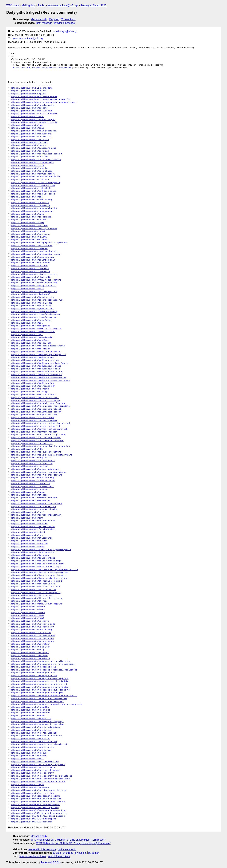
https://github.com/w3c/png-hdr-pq (31, 458)
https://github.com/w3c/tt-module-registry (36, 593)
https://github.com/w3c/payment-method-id (35, 426)
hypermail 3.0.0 (50, 862)
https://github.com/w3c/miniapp (29, 392)
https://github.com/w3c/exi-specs (30, 234)
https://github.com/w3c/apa (27, 125)
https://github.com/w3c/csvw (27, 165)
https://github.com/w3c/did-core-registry (35, 183)
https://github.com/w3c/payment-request (34, 432)
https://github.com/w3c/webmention (31, 719)
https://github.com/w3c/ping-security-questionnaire (41, 455)
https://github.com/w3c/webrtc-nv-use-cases (37, 736)
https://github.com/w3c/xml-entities (32, 793)
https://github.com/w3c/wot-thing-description (38, 782)
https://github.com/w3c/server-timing (33, 527)
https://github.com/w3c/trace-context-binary (37, 564)
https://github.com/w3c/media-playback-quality (38, 355)
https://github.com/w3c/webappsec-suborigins (37, 693)
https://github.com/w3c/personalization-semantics (40, 446)
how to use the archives (33, 856)
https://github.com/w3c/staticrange (32, 538)
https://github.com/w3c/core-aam (30, 151)
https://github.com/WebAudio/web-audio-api (36, 799)
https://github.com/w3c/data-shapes (32, 171)
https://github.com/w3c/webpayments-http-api (37, 722)
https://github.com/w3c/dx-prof (29, 220)
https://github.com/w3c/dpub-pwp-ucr (32, 211)
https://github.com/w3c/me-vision (30, 349)
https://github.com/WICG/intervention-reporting (39, 813)
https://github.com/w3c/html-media (31, 277)
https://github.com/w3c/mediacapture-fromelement (40, 363)
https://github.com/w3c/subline (29, 541)
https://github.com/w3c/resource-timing (34, 509)
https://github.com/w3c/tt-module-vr (32, 595)
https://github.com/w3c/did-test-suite (33, 191)
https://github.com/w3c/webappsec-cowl (33, 667)
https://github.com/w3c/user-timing (32, 630)
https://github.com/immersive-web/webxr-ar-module (40, 99)
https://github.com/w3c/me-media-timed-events (38, 346)
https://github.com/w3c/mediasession (32, 383)
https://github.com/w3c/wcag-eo (29, 656)
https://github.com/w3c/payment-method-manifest (39, 429)
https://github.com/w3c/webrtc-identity (34, 733)
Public (41, 5)
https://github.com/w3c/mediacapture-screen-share (40, 380)
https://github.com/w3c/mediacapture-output (37, 372)
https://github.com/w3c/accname (29, 108)
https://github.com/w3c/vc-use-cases (32, 641)
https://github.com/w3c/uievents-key (32, 627)
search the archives (59, 856)
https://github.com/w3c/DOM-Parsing (32, 200)
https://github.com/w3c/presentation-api (35, 469)
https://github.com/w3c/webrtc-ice (31, 730)
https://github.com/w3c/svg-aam (29, 544)
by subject (81, 853)
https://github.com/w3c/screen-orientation (36, 515)
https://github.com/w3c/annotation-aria (34, 122)
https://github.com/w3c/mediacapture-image (36, 366)
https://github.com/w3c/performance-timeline (37, 441)
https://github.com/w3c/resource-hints (33, 507)
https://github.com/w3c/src (27, 535)
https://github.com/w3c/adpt (27, 117)
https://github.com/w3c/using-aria (31, 633)
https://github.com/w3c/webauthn (30, 707)
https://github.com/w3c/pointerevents (33, 461)
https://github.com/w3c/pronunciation (33, 481)
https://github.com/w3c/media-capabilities (36, 352)
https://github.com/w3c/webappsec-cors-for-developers (43, 664)
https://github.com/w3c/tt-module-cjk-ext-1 (37, 581)
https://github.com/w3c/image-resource (33, 286)
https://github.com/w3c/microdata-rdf (33, 386)
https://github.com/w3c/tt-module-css (33, 584)
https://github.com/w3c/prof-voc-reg (32, 478)
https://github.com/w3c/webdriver (30, 713)
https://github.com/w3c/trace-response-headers (38, 575)
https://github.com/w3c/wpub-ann (30, 787)
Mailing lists (28, 5)
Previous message (64, 23)
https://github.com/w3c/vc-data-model (33, 636)
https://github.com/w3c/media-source (32, 357)
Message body (39, 19)
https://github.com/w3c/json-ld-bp (31, 306)
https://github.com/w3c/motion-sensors (33, 395)
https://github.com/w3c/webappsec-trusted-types (39, 699)
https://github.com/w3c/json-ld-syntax (33, 317)
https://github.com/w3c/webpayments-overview (37, 724)
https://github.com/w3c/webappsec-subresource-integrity (44, 696)
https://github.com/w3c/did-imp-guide (33, 186)
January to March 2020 (93, 5)
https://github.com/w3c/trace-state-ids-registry (40, 578)
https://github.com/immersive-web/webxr (34, 97)
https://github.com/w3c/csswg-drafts (32, 163)
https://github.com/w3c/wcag (27, 650)
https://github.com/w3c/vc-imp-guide (32, 639)
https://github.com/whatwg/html (29, 91)
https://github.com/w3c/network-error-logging (38, 403)
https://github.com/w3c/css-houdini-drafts (36, 160)
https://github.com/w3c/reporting (30, 501)
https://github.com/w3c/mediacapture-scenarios (38, 377)
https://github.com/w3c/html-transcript (34, 283)
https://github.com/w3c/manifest (30, 340)
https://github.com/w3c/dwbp (27, 214)
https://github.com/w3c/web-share (30, 659)
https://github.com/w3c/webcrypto (30, 710)
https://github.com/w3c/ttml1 (28, 607)
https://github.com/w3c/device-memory (33, 174)
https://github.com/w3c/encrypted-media (34, 229)
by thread (68, 853)
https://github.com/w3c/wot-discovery (33, 767)
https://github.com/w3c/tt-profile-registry (37, 598)
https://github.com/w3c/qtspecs (29, 495)
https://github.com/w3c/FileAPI (29, 237)
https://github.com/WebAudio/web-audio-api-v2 (38, 802)
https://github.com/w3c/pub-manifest (32, 487)
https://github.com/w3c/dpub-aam (30, 203)
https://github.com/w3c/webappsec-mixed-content (39, 684)
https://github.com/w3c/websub (29, 753)
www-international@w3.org (63, 5)
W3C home (13, 5)
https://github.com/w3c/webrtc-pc (30, 739)
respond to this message (42, 849)
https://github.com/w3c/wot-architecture (35, 762)
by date (57, 853)
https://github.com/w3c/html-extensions (34, 274)
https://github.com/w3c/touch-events (32, 552)
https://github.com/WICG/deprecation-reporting (38, 810)
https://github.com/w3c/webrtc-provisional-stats (40, 744)
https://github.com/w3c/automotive (31, 137)
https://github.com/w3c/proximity (30, 484)
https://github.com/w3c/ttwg (27, 615)
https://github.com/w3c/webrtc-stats (32, 747)
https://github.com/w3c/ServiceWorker (33, 529)
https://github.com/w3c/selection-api (33, 521)
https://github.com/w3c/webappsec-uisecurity (37, 702)
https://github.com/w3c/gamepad (29, 249)
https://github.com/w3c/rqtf (27, 512)
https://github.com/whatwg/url (29, 94)
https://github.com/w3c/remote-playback (34, 498)
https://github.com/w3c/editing (29, 226)
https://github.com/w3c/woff (27, 759)
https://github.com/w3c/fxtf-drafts (32, 246)
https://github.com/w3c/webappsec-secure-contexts (40, 690)
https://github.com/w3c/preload (29, 466)
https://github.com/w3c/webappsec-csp (33, 673)
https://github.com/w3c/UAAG (27, 618)
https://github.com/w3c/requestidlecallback (37, 504)
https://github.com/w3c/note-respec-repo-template (40, 406)
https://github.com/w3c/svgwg (28, 547)
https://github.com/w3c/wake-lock (30, 647)
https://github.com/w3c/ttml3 (28, 613)
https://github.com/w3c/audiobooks (31, 134)
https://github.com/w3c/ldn (27, 323)
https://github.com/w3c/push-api (30, 489)
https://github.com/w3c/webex (28, 716)
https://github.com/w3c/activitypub (32, 111)
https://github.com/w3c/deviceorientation (35, 177)
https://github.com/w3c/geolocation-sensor (36, 254)
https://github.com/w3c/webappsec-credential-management (44, 670)
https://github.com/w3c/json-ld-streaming (35, 314)
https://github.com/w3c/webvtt (29, 756)
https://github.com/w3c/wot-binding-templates (38, 765)
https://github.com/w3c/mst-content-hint (35, 398)
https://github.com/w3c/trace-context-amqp (36, 561)
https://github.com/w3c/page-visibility (34, 415)
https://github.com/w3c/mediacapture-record (37, 375)
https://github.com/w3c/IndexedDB (30, 294)
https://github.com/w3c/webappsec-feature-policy (40, 679)
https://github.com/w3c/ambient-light (33, 120)
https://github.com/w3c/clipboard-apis (33, 148)
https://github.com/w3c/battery (29, 142)
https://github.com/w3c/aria (27, 128)
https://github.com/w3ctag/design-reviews (35, 796)
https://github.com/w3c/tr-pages (30, 555)
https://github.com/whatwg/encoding (32, 88)
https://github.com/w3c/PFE (27, 449)
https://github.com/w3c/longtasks (30, 326)
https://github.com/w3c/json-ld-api (32, 303)
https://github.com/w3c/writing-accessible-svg (38, 790)
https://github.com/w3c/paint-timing (32, 418)
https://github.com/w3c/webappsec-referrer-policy (40, 687)
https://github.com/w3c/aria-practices (33, 131)
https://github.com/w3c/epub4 (28, 231)
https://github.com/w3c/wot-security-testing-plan (40, 779)
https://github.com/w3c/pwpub (28, 492)
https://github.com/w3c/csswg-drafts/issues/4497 (42, 68)
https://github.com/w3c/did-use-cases (33, 194)
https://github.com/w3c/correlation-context (37, 154)
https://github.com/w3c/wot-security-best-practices (41, 776)
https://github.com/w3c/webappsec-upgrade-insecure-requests (46, 704)
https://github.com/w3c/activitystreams (34, 114)
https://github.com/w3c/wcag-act (30, 653)
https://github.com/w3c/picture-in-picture (36, 452)
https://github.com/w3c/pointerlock (32, 464)
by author (94, 853)
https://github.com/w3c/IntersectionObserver (37, 300)
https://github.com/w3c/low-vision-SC (33, 332)
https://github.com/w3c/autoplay (30, 140)
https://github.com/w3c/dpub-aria (30, 206)
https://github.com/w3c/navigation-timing (35, 401)
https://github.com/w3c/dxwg (27, 223)
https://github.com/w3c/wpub (27, 785)
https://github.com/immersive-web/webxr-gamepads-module (44, 102)
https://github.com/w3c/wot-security (32, 773)
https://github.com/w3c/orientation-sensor (36, 412)
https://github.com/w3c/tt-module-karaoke (35, 587)
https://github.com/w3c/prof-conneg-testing (37, 475)
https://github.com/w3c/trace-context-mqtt (36, 567)
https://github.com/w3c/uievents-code (33, 624)
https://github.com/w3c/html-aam (30, 269)
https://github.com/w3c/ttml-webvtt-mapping (37, 604)
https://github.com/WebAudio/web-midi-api (35, 805)
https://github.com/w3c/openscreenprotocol (36, 409)
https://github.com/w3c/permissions (32, 444)
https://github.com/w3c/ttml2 (28, 610)
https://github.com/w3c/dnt (27, 197)
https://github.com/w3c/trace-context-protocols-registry (45, 570)
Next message (44, 23)
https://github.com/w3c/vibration (30, 644)
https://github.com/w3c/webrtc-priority (34, 742)
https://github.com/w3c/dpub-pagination (34, 208)
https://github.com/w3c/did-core (30, 180)
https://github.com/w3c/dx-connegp (31, 217)
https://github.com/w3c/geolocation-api (34, 251)
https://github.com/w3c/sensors (29, 524)
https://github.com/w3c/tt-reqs (29, 601)
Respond (54, 19)
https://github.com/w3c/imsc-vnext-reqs (34, 292)
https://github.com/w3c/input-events (32, 297)
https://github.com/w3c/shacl (28, 532)
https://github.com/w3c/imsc (27, 289)
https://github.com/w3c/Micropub (30, 389)
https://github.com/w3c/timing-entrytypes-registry (41, 550)
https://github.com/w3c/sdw (27, 518)
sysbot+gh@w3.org (65, 31)
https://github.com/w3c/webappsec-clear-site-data (40, 661)
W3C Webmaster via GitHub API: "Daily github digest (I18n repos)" (68, 840)
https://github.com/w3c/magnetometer (32, 337)
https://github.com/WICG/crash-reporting (35, 808)
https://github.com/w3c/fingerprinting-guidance (39, 243)
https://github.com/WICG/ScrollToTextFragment (38, 816)
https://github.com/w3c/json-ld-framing (34, 312)
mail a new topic (67, 849)
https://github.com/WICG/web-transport (33, 819)
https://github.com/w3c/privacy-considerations (38, 472)
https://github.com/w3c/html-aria (30, 272)
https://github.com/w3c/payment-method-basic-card (40, 423)
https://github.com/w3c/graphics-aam (32, 257)
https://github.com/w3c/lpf (27, 335)
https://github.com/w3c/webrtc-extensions (35, 727)
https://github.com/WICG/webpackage (32, 822)
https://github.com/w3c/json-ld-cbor (32, 309)
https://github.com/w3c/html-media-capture (36, 280)
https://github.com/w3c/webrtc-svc (31, 750)
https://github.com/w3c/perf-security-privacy (38, 435)
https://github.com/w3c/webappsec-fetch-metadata (40, 681)
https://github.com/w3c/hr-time (29, 266)
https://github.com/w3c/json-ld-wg (31, 320)
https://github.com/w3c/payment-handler (34, 421)
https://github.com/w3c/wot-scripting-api (35, 770)
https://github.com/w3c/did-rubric (31, 188)
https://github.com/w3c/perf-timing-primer (36, 438)
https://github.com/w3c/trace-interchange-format (40, 572)
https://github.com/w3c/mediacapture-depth (36, 360)
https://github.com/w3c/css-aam (29, 157)
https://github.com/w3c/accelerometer (33, 105)
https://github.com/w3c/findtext (30, 240)
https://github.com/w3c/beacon (29, 145)
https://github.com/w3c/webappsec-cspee (34, 676)
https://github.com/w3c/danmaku (29, 168)
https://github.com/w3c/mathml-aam (31, 343)
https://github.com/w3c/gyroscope (30, 263)
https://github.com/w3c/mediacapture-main (35, 369)
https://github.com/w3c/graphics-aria (33, 260)
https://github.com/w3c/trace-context (33, 558)
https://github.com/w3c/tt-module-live (33, 590)
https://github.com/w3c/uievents (30, 621)
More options (68, 19)
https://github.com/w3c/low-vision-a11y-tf (36, 329)
